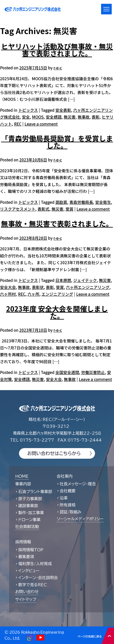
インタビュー (29, 571)
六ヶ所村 (8, 294)
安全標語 (54, 117)
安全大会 (8, 287)
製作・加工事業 (31, 513)
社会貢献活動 (27, 527)
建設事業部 (28, 506)
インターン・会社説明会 (38, 578)
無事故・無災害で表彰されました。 (57, 223)
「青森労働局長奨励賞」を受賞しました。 (57, 142)
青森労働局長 (81, 202)
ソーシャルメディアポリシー (80, 519)
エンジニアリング (57, 294)
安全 (26, 117)
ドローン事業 (29, 520)
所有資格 (68, 505)
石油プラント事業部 (35, 492)
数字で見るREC (33, 585)
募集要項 (26, 557)
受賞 (69, 209)
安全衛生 (103, 202)
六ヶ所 (33, 294)
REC (18, 124)
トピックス (28, 110)
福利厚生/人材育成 (35, 564)
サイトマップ (26, 599)
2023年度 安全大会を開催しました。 (57, 312)
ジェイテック (85, 280)
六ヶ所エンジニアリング (88, 287)
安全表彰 (63, 110)
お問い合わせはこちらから (54, 453)
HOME (22, 476)
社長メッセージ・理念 (78, 484)
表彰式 (43, 209)
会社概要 (68, 491)
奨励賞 (61, 202)
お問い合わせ (27, 592)
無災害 (70, 117)
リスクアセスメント (18, 209)
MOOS (38, 117)
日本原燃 (63, 280)
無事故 (84, 117)
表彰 (96, 117)
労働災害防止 (93, 372)
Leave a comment (41, 124)
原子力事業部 (30, 499)
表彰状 (38, 287)
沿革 (64, 498)
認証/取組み (71, 512)
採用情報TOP (31, 550)
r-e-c (58, 68)
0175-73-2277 (32, 440)
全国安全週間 (67, 372)
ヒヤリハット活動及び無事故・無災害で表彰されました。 (57, 50)
